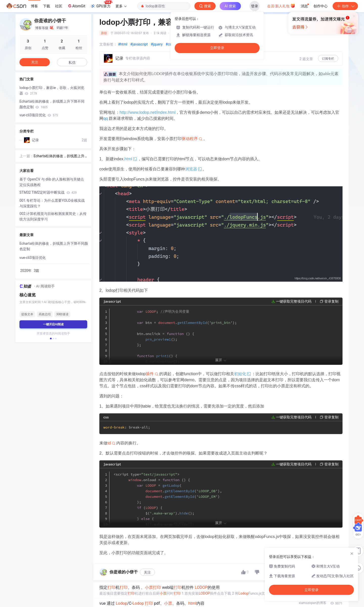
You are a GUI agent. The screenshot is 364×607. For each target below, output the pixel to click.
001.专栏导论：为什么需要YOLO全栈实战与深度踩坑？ (52, 203)
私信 (72, 62)
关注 (147, 572)
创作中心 (321, 6)
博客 (34, 6)
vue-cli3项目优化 (39, 115)
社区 (59, 6)
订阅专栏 (328, 59)
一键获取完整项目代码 (294, 301)
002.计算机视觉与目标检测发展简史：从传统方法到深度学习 (53, 216)
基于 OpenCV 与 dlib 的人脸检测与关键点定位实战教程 (52, 182)
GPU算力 (101, 5)
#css (169, 44)
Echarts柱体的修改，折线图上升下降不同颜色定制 (52, 104)
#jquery (157, 44)
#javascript (139, 44)
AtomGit (76, 6)
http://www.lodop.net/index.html (147, 112)
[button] (51, 339)
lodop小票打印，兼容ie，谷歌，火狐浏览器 (52, 91)
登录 (255, 6)
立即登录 (217, 48)
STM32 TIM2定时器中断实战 (48, 192)
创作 (345, 6)
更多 (121, 6)
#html (123, 44)
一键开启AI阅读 (53, 324)
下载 (47, 6)
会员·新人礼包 (281, 6)
